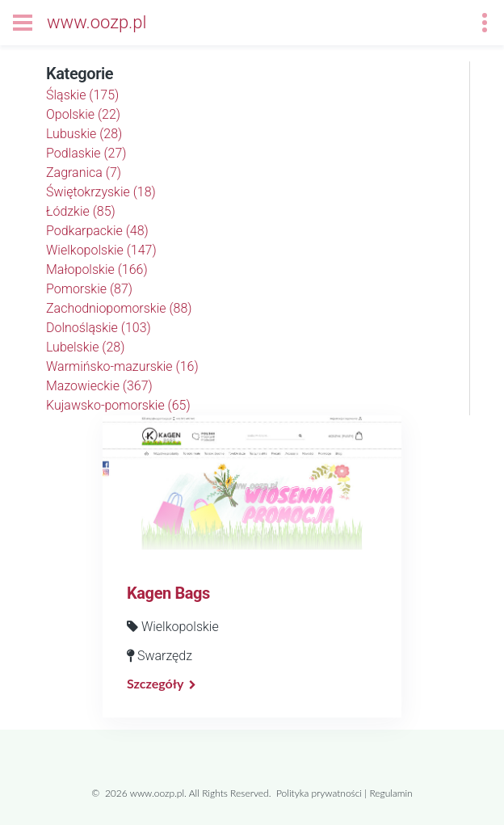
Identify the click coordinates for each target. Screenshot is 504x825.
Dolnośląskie (99, 328)
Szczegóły (155, 683)
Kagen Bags (168, 593)
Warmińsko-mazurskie (122, 366)
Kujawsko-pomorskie (118, 405)
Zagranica (84, 173)
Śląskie (82, 95)
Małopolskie (97, 269)
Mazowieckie (99, 386)
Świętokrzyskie (101, 192)
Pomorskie (89, 289)
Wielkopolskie (101, 250)
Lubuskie (84, 134)
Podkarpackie (97, 231)
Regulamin (391, 793)
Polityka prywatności (319, 793)
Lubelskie (85, 347)
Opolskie (83, 114)
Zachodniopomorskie (119, 308)
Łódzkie (81, 211)
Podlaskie (86, 153)
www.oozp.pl (97, 22)
